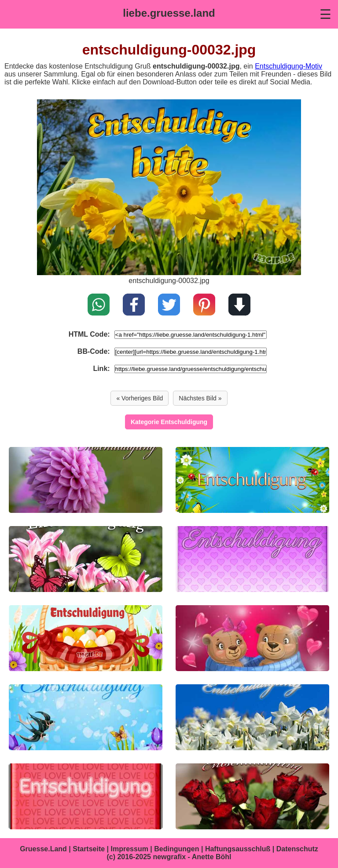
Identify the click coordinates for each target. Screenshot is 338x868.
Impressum (130, 849)
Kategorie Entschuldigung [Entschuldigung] (169, 422)
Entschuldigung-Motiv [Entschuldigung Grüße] (288, 66)
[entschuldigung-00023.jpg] (252, 796)
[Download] (239, 305)
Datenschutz (297, 849)
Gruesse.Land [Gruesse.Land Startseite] (43, 849)
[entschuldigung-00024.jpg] (86, 796)
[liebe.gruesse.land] (169, 13)
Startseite (89, 849)
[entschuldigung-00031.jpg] (169, 273)
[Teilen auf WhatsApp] (99, 305)
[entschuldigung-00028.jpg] (86, 638)
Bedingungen (176, 849)
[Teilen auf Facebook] (134, 305)
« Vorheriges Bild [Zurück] (140, 398)
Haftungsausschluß (238, 849)
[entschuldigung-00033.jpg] (86, 480)
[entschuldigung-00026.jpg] (86, 717)
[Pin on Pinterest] (204, 305)
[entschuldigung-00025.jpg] (252, 717)
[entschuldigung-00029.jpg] (252, 559)
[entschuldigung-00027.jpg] (252, 638)
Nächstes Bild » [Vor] (200, 398)
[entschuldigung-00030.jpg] (86, 559)
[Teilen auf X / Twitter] (169, 305)
